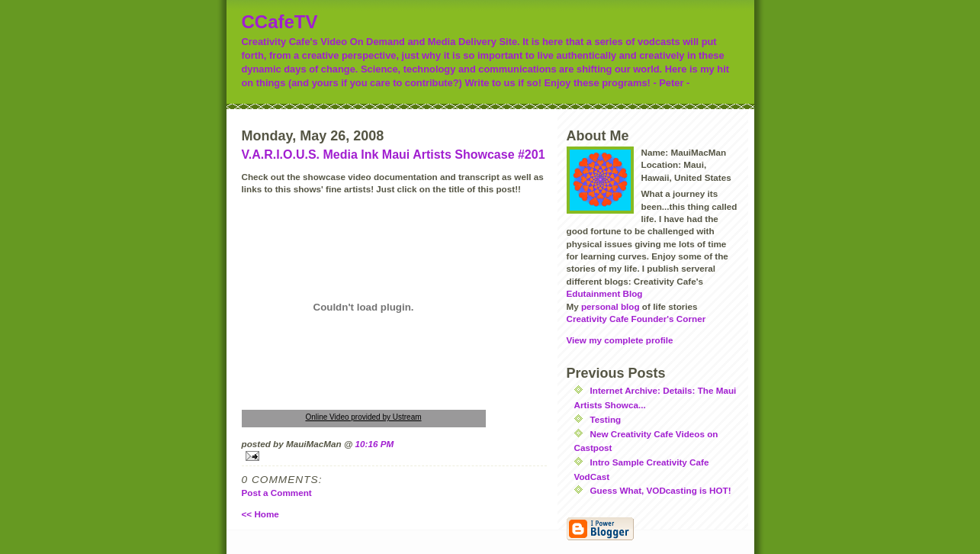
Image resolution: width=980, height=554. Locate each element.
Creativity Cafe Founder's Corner (636, 319)
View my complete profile (620, 340)
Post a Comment (277, 493)
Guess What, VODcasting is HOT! (661, 490)
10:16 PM (375, 444)
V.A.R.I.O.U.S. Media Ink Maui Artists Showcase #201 (394, 155)
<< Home (260, 514)
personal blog (610, 306)
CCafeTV (280, 22)
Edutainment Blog (605, 293)
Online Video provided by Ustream (363, 417)
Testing (606, 419)
